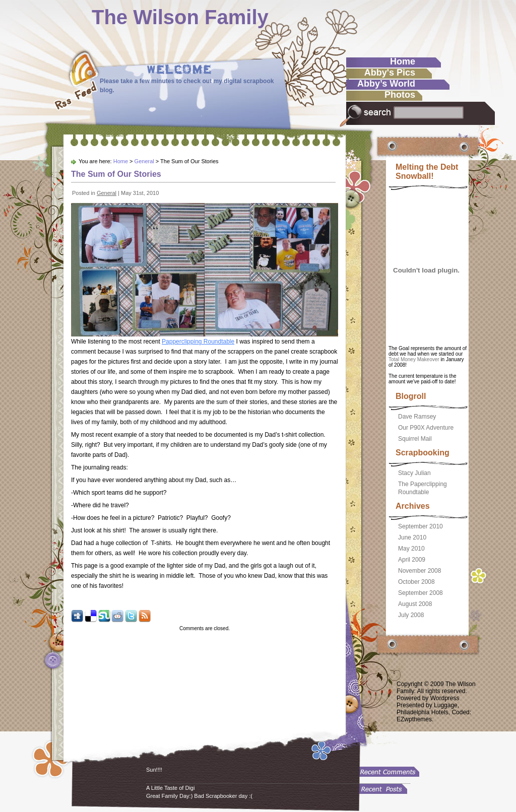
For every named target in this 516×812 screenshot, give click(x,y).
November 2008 (420, 571)
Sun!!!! (154, 770)
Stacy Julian (414, 473)
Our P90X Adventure (426, 428)
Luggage (446, 705)
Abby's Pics (390, 73)
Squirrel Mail (415, 439)
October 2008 (416, 582)
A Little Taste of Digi (170, 788)
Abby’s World (386, 84)
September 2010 (421, 526)
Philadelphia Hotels (423, 712)
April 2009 (412, 560)
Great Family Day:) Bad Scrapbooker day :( (199, 796)
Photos (400, 95)
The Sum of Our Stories (116, 174)
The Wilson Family (180, 17)
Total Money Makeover (414, 359)
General (144, 161)
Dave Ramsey (417, 417)
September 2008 (421, 593)
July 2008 (411, 615)
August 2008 (415, 604)
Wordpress (445, 698)
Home (403, 61)
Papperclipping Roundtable (198, 342)
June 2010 (412, 537)
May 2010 (411, 549)
